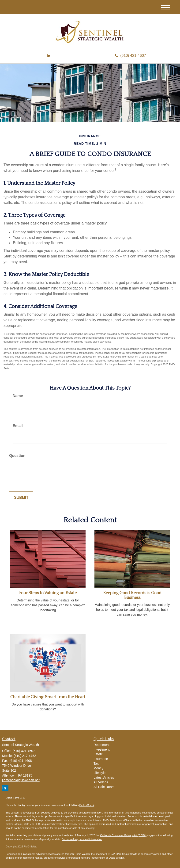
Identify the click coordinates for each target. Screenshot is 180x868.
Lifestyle (99, 773)
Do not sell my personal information (82, 839)
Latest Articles (104, 778)
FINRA (110, 854)
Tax (96, 763)
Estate (98, 754)
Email (18, 426)
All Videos (101, 782)
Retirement (101, 745)
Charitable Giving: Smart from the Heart (48, 697)
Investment (101, 749)
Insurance (101, 759)
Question (17, 456)
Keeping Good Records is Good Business (132, 595)
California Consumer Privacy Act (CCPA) (123, 835)
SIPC (118, 854)
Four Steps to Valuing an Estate (48, 593)
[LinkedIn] (49, 56)
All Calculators (104, 787)
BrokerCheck (87, 805)
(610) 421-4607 (130, 56)
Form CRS (19, 798)
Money (98, 768)
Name (18, 396)
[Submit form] (21, 498)
